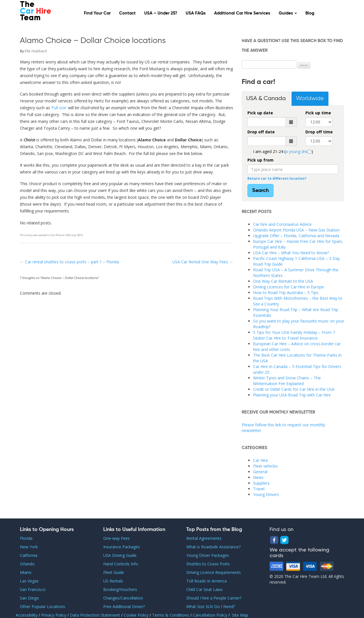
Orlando (27, 564)
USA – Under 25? (161, 13)
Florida (26, 538)
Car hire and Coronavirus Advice (282, 224)
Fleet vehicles (265, 466)
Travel (259, 489)
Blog (310, 13)
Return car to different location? (277, 178)
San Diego (29, 598)
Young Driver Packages (208, 555)
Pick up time (318, 113)
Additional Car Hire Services (242, 13)
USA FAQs (196, 13)
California (29, 555)
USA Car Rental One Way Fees (203, 262)
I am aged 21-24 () (283, 151)
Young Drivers (266, 494)
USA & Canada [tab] (266, 99)
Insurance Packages (122, 547)
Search (260, 191)
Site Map (240, 615)
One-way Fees (116, 538)
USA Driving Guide (120, 555)
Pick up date (260, 113)
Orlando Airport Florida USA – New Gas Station (296, 230)
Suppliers (261, 483)
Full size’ (59, 108)
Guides (288, 13)
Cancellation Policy (211, 615)
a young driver (299, 151)
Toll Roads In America (206, 581)
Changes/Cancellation (123, 598)
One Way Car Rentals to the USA (283, 281)
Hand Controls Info (121, 564)
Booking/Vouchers (120, 589)
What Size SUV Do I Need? (211, 606)
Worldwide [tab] (310, 99)
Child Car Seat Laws (204, 589)
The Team (36, 12)
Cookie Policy (137, 615)
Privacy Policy (54, 615)
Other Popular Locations (43, 606)
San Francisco (33, 589)
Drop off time (319, 132)
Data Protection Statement (96, 615)
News (258, 477)
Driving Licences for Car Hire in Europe (288, 287)
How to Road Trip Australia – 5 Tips (286, 293)
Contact (127, 13)
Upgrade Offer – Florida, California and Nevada (296, 236)
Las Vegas (29, 581)
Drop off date (261, 132)
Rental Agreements (204, 538)
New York (29, 547)
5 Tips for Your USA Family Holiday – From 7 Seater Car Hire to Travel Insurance (294, 335)
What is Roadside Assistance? (213, 547)
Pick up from (260, 160)
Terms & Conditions (171, 615)
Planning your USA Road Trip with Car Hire (292, 395)
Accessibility (27, 615)
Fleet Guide (114, 572)
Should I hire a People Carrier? (214, 598)
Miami (26, 572)
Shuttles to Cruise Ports (208, 564)
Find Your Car (97, 13)
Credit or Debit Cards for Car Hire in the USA (294, 389)
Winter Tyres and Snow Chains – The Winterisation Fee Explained (287, 381)
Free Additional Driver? (124, 606)
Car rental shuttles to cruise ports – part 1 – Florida (69, 262)
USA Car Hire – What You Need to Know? (291, 253)
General (260, 472)
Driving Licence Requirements (214, 572)
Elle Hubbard (36, 51)
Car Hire (56, 235)
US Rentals (113, 581)
